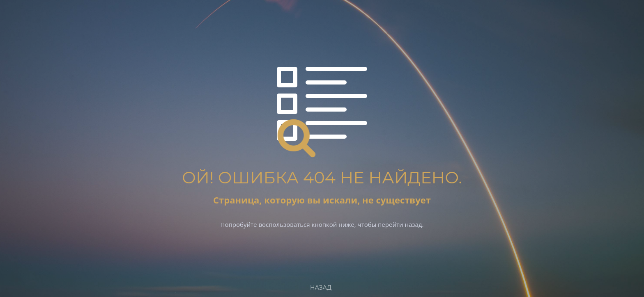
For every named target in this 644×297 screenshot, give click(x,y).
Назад (321, 288)
